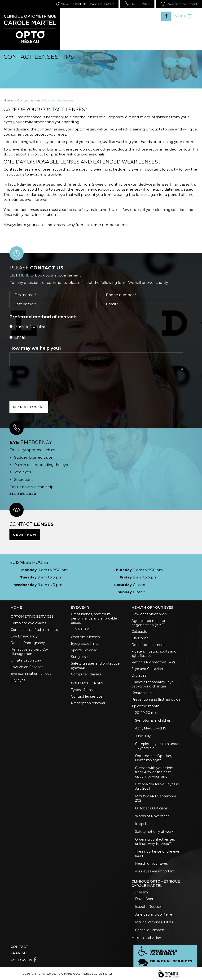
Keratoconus (142, 693)
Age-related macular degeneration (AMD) (148, 623)
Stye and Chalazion (147, 669)
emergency (31, 442)
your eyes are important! (155, 871)
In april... (142, 824)
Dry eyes (18, 680)
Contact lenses (29, 100)
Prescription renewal (88, 703)
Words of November (152, 816)
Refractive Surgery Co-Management (29, 652)
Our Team (140, 892)
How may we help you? (35, 348)
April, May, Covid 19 (151, 728)
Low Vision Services (27, 667)
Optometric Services (32, 616)
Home (8, 100)
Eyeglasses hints (85, 644)
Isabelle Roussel (148, 907)
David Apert (145, 899)
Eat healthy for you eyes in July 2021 (157, 786)
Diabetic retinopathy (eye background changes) (153, 684)
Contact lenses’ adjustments (34, 630)
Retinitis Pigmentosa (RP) (153, 662)
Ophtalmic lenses (85, 637)
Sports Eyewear (84, 650)
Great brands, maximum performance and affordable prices (94, 618)
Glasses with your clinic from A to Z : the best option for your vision (154, 772)
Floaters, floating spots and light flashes (154, 653)
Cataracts (139, 632)
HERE (24, 275)
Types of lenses (84, 690)
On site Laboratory (26, 660)
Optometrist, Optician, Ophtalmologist (153, 758)
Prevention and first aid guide (156, 699)
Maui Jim (82, 629)
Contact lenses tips (87, 696)
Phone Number (28, 327)
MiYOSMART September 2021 (156, 798)
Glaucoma (140, 638)
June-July (143, 736)
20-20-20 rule (146, 713)
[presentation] (45, 382)
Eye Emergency (24, 636)
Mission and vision (146, 938)
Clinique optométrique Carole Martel (156, 884)
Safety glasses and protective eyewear (95, 666)
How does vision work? (150, 614)
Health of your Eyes (151, 863)
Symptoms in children (153, 720)
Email (18, 337)
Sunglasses (80, 657)
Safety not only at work (154, 832)
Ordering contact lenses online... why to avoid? (155, 842)
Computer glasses (86, 674)
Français (20, 953)
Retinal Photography (28, 643)
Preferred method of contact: (45, 317)
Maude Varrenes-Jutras (154, 922)
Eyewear (80, 607)
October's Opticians (151, 808)
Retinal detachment (148, 645)
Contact (19, 947)
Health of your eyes (152, 607)
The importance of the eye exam (157, 854)
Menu (183, 16)
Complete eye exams (28, 623)
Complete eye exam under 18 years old (157, 746)
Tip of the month (145, 706)
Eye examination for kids (31, 674)
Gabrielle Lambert (150, 930)
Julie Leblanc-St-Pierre (154, 914)
